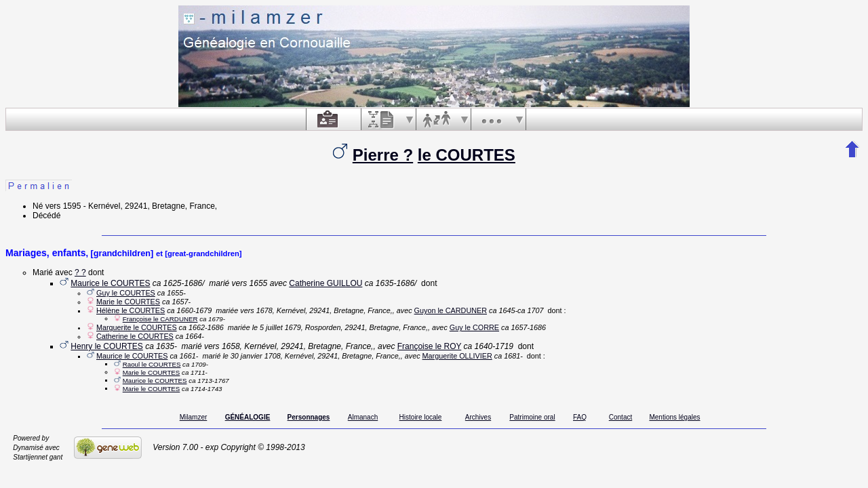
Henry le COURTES (106, 346)
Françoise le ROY (429, 346)
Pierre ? (383, 155)
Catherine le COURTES (135, 336)
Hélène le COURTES (131, 310)
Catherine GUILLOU (325, 283)
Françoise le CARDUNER (160, 319)
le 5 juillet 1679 (277, 327)
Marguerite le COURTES (137, 327)
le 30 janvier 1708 (251, 356)
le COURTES (467, 155)
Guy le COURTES (126, 293)
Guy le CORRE (474, 327)
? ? (80, 272)
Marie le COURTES (128, 302)
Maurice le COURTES (110, 283)
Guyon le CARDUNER (451, 310)
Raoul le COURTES (152, 364)
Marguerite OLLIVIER (457, 356)
